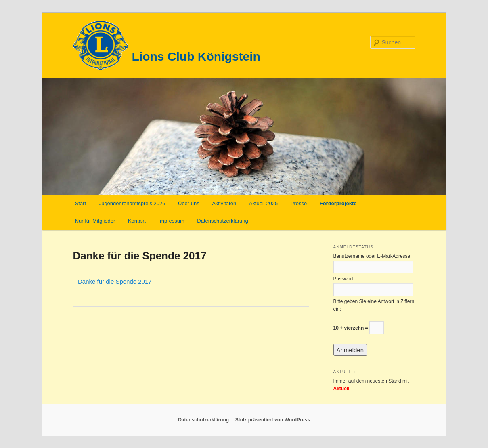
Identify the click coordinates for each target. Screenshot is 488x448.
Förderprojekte (338, 203)
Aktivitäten (224, 203)
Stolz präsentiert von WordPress (273, 420)
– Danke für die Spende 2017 (112, 281)
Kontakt (137, 221)
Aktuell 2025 (264, 203)
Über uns (189, 203)
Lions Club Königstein (196, 56)
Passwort (343, 279)
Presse (299, 203)
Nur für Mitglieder (95, 221)
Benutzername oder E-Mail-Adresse (372, 256)
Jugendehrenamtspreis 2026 (132, 203)
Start (81, 203)
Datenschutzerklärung (222, 221)
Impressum (171, 221)
